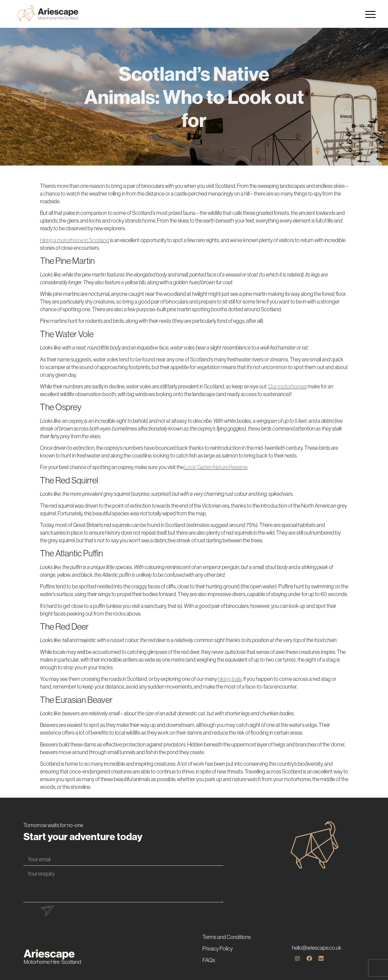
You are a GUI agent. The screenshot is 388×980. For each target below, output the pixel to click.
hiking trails (230, 679)
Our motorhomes (287, 386)
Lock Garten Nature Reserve (216, 467)
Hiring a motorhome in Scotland (74, 240)
